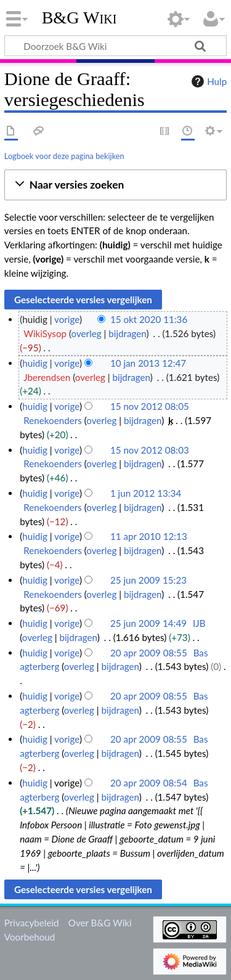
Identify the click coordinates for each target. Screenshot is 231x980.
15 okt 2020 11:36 (149, 319)
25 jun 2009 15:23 (148, 580)
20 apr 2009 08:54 (149, 783)
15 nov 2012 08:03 (150, 450)
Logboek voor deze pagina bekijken (64, 156)
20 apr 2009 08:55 (149, 653)
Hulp (208, 81)
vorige (67, 319)
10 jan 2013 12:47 (148, 363)
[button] (115, 185)
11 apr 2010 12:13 (149, 536)
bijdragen (127, 333)
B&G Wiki (79, 18)
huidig (35, 363)
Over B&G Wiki (100, 923)
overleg (87, 333)
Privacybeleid (32, 923)
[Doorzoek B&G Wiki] (115, 46)
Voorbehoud (30, 937)
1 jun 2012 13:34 (146, 493)
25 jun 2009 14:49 (148, 623)
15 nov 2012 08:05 (150, 406)
